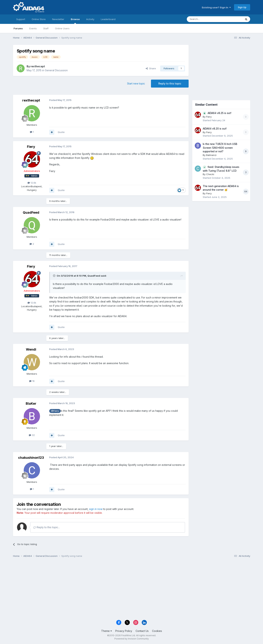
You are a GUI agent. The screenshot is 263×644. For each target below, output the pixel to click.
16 (32, 381)
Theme (107, 631)
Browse (75, 21)
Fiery (31, 147)
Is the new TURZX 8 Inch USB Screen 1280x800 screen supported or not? (220, 148)
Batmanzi (211, 155)
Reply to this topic (170, 83)
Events (33, 28)
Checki (210, 174)
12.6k (32, 183)
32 (32, 435)
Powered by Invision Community (132, 639)
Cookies (157, 631)
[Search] (205, 19)
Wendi (31, 349)
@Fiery (55, 411)
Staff (46, 28)
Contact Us (142, 631)
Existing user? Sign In (216, 7)
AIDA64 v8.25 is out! (219, 113)
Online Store (39, 19)
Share (151, 68)
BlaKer (31, 403)
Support (21, 19)
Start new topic (136, 83)
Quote (61, 132)
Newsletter (58, 19)
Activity (90, 19)
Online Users (62, 28)
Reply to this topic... (47, 527)
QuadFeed (31, 212)
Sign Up (242, 7)
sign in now (96, 509)
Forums (18, 28)
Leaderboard (108, 19)
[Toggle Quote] (54, 276)
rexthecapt (38, 66)
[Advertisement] (221, 69)
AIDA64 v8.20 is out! (215, 129)
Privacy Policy (124, 631)
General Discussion (56, 70)
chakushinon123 (31, 458)
